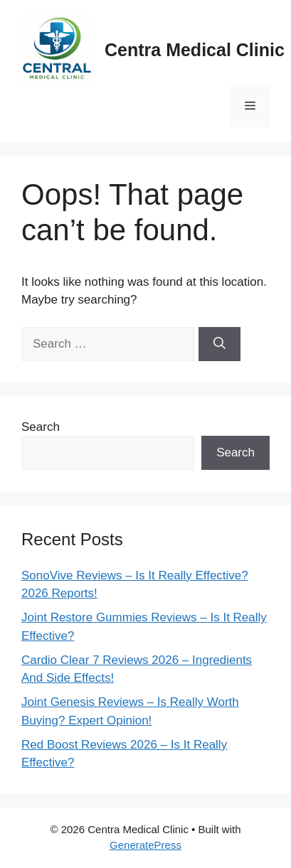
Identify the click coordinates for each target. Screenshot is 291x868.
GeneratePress (145, 845)
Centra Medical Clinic (195, 50)
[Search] (219, 344)
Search (41, 427)
